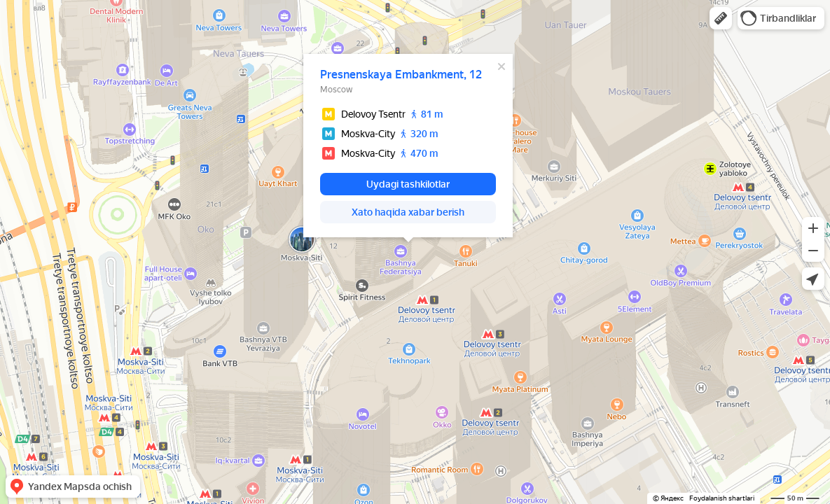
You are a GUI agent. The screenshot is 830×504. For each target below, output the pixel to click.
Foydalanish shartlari (722, 498)
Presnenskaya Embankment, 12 (401, 75)
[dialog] (408, 146)
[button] (721, 18)
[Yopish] (502, 66)
